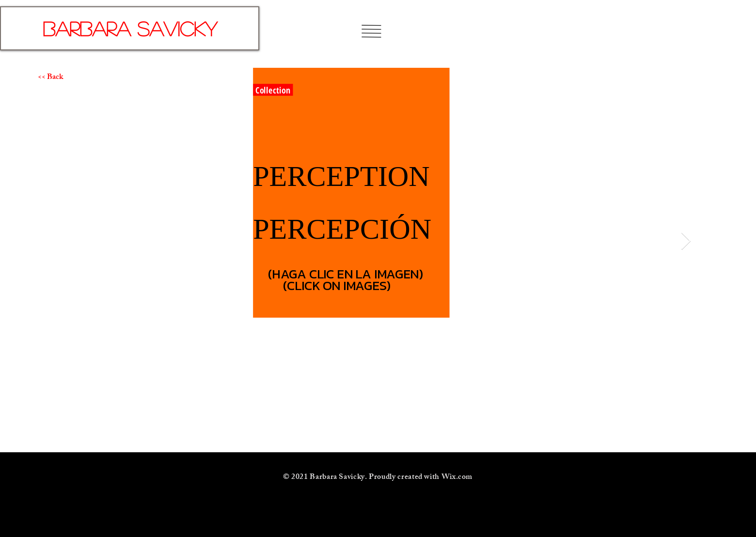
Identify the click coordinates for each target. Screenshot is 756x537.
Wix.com (457, 478)
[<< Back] (72, 78)
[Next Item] (686, 241)
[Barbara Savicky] (130, 28)
